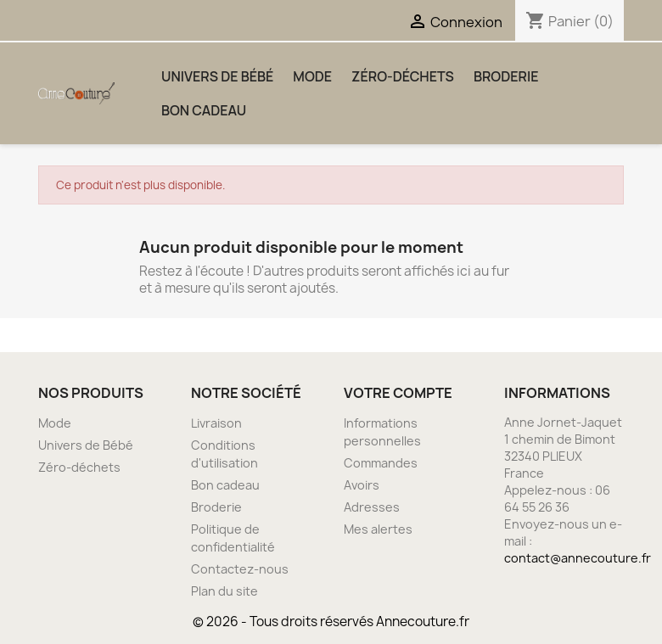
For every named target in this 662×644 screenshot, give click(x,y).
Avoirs (362, 485)
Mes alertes (378, 529)
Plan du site (224, 591)
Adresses (372, 507)
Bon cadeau (204, 110)
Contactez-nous (240, 569)
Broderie (506, 76)
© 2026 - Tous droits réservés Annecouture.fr (331, 622)
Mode (312, 76)
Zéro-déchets (403, 76)
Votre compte (398, 393)
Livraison (216, 423)
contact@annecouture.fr (578, 558)
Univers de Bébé (217, 76)
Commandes (381, 463)
